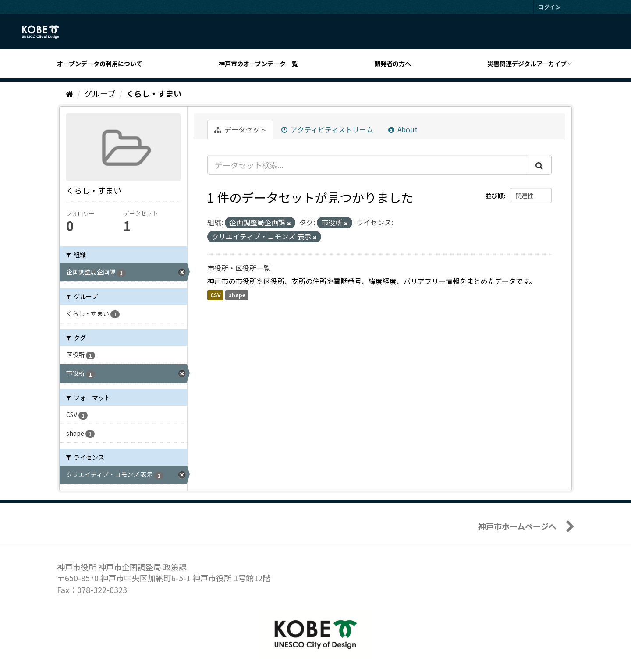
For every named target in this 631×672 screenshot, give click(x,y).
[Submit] (540, 165)
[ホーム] (69, 93)
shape (237, 295)
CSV (215, 295)
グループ (100, 93)
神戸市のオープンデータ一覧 (258, 64)
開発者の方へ (393, 64)
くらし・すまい (154, 93)
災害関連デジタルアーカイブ (527, 64)
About (403, 129)
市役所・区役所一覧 (239, 268)
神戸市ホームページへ (517, 526)
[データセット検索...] (368, 165)
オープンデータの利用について (100, 64)
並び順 (495, 196)
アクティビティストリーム (327, 129)
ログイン (549, 7)
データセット (240, 129)
